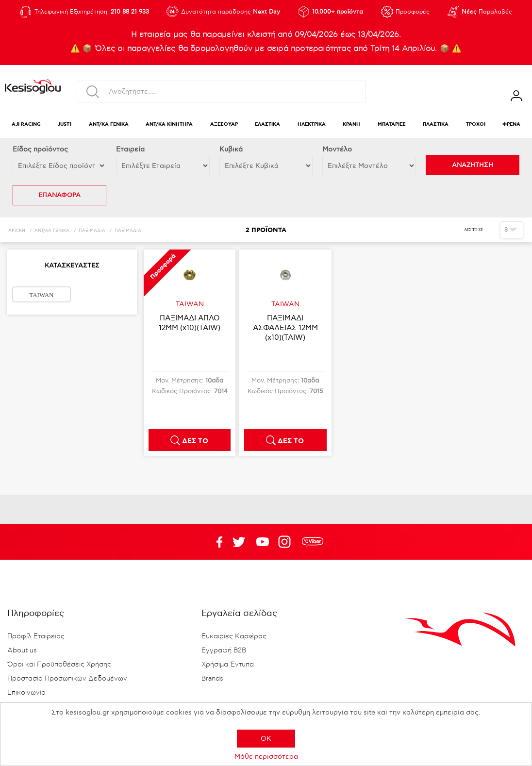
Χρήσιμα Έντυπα (228, 665)
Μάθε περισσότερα (266, 757)
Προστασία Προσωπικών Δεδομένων (67, 679)
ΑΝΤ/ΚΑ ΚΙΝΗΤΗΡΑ (169, 125)
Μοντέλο (337, 149)
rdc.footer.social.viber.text (313, 542)
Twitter (263, 542)
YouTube (239, 542)
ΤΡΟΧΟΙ (476, 125)
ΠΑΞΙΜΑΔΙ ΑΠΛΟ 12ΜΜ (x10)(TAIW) (190, 323)
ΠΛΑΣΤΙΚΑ (436, 125)
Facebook (215, 542)
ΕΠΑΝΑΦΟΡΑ (59, 195)
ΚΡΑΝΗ (351, 125)
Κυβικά (231, 149)
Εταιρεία (130, 149)
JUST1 (65, 125)
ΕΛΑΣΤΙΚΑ (267, 125)
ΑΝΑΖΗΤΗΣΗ (473, 165)
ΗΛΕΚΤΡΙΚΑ (312, 125)
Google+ (286, 542)
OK (266, 739)
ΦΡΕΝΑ (511, 125)
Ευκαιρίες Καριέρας (234, 636)
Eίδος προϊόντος (40, 149)
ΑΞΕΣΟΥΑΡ (224, 125)
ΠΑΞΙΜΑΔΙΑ (92, 231)
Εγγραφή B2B (224, 650)
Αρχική (17, 231)
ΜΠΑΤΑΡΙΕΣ (392, 125)
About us (22, 650)
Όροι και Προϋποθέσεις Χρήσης (59, 665)
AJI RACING (26, 125)
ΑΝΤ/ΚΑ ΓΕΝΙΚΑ (109, 125)
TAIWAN (41, 295)
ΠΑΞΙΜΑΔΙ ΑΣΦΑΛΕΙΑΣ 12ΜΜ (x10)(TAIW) (285, 328)
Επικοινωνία (26, 693)
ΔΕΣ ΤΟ (195, 441)
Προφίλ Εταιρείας (36, 636)
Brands (212, 679)
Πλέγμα (489, 230)
